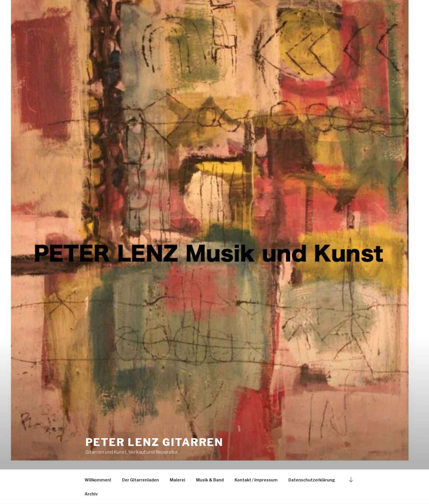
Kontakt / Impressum (256, 480)
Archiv (91, 494)
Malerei (177, 480)
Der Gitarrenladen (140, 480)
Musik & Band (210, 480)
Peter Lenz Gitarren (155, 442)
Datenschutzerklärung (312, 480)
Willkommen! (98, 480)
